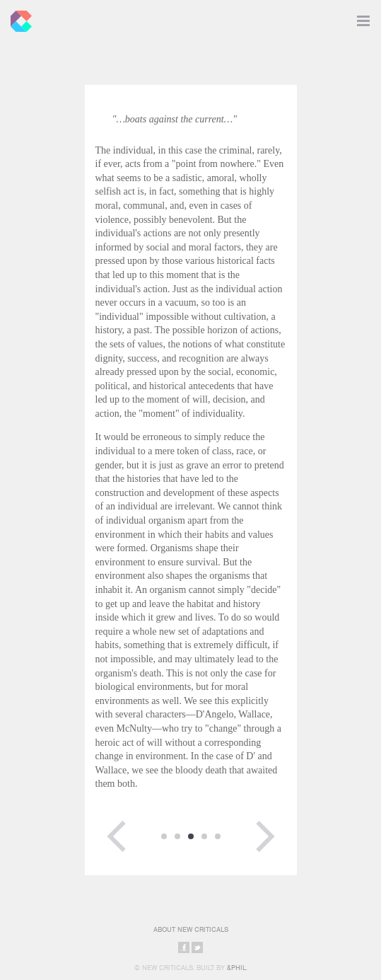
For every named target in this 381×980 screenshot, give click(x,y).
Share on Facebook (184, 947)
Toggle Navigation (363, 18)
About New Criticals (191, 929)
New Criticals (18, 18)
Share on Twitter (197, 947)
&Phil (236, 968)
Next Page (265, 836)
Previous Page (117, 836)
